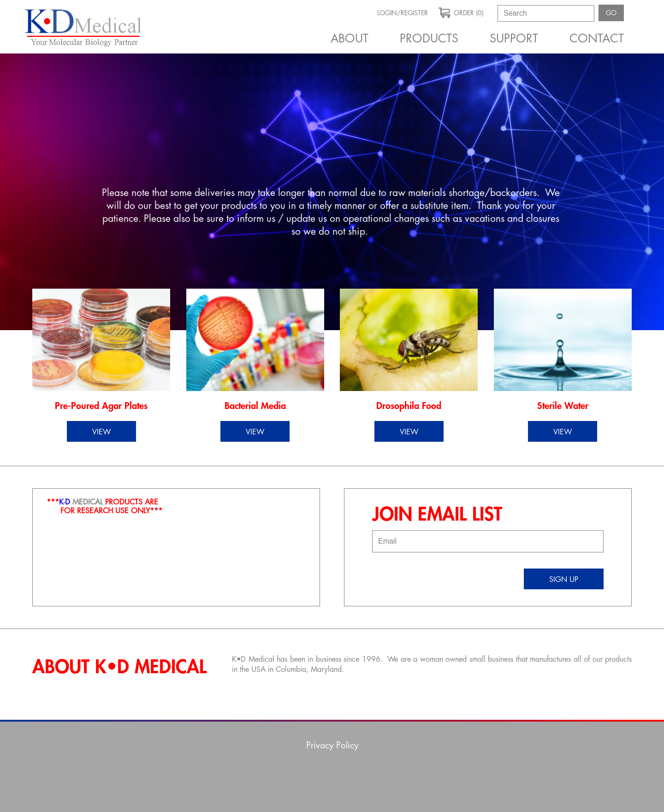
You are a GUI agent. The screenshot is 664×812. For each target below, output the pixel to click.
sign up (564, 580)
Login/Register (403, 13)
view (101, 432)
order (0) (461, 12)
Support (514, 39)
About (350, 39)
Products (429, 39)
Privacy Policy (332, 745)
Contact (597, 39)
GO (611, 13)
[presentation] (442, 575)
